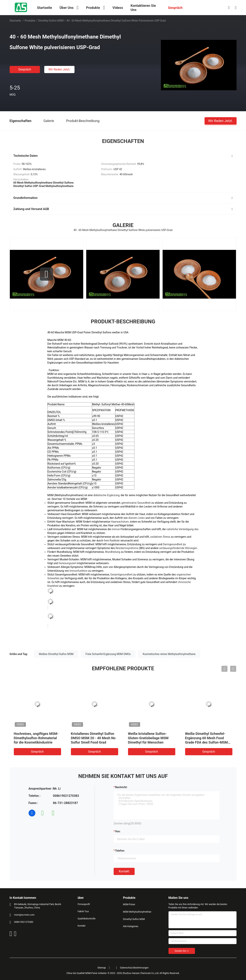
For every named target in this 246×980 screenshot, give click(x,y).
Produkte (30, 21)
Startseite (15, 21)
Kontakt (124, 871)
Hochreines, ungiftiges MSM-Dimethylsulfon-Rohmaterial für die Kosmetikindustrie (36, 738)
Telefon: (120, 851)
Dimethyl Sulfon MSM (51, 21)
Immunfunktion (79, 571)
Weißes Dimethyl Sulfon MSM (56, 654)
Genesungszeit (67, 563)
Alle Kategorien (131, 926)
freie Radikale (112, 541)
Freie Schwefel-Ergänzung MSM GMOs (108, 654)
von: (118, 831)
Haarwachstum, (120, 522)
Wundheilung (113, 552)
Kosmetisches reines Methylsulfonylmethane (169, 654)
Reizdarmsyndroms (127, 548)
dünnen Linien (137, 518)
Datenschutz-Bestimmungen (134, 968)
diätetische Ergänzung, (107, 495)
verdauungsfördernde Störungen (178, 548)
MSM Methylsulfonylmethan (137, 912)
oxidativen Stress (160, 537)
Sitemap (102, 968)
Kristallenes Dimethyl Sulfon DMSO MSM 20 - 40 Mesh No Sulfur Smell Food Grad (93, 738)
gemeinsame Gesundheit (136, 503)
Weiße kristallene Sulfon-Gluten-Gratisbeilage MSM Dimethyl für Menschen (148, 738)
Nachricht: (121, 787)
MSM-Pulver (129, 904)
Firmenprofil (84, 904)
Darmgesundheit (173, 544)
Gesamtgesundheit (121, 575)
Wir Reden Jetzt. (59, 69)
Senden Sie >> (182, 951)
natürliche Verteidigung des (182, 529)
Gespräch (25, 69)
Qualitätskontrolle (87, 919)
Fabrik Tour (83, 911)
